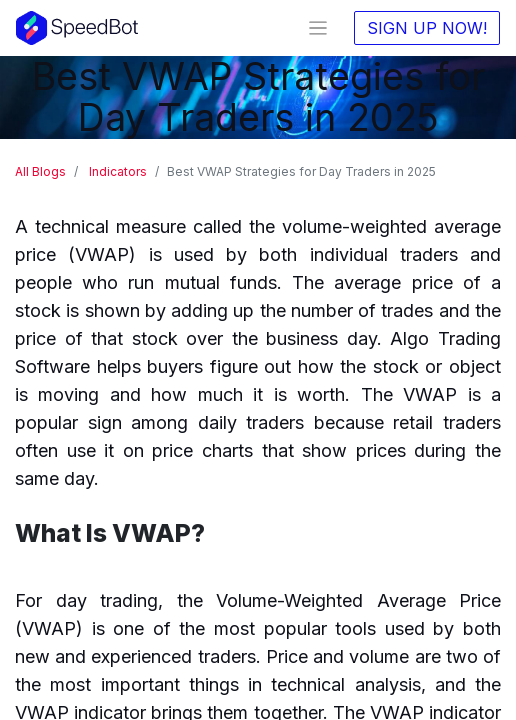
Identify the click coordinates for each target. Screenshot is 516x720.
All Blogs (40, 171)
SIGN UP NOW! (427, 28)
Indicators (118, 171)
